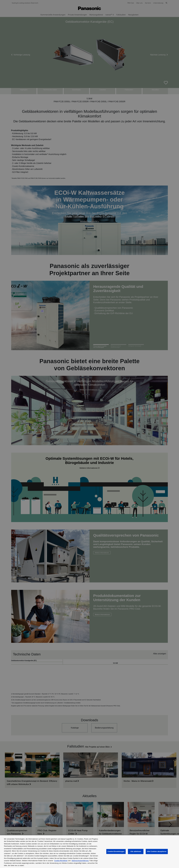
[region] (89, 852)
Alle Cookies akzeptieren (157, 851)
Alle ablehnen (136, 851)
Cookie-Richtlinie (61, 861)
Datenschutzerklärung (80, 861)
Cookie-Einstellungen (116, 851)
